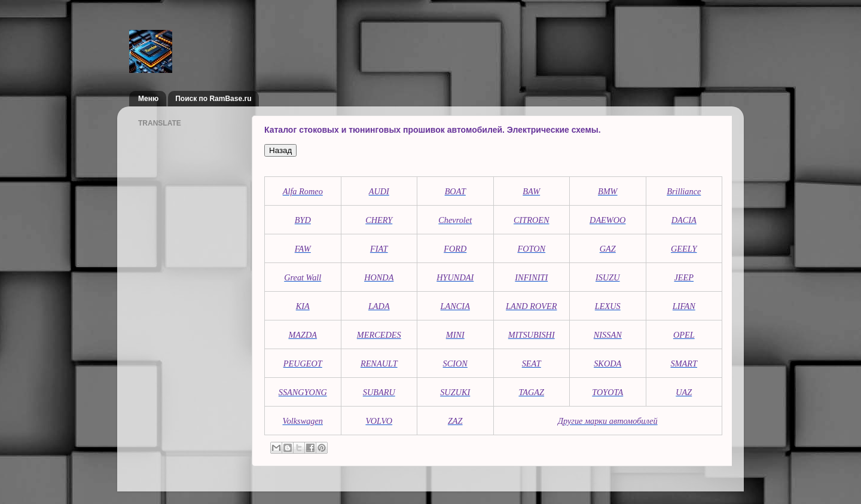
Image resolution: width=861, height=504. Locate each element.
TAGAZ (531, 392)
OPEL (684, 335)
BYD (303, 220)
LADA (379, 306)
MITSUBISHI (532, 335)
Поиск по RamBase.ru (213, 99)
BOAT (455, 191)
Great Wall (303, 277)
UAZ (684, 392)
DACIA (684, 220)
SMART (684, 364)
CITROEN (532, 220)
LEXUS (608, 306)
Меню (148, 99)
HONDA (379, 277)
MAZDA (303, 335)
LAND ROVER (531, 306)
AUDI (379, 191)
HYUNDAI (455, 277)
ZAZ (455, 421)
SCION (455, 364)
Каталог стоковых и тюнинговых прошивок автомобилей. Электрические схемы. (433, 130)
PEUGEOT (303, 364)
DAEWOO (607, 220)
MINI (455, 335)
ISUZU (608, 277)
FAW (303, 249)
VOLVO (379, 421)
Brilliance (684, 191)
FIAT (379, 249)
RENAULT (379, 364)
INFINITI (531, 277)
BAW (531, 191)
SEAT (532, 364)
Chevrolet (455, 220)
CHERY (379, 220)
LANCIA (455, 306)
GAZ (608, 249)
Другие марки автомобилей (608, 421)
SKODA (607, 364)
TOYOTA (607, 392)
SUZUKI (455, 392)
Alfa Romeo (303, 191)
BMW (608, 191)
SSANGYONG (303, 392)
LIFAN (684, 306)
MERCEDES (379, 335)
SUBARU (379, 392)
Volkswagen (303, 421)
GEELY (684, 249)
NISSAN (608, 335)
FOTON (531, 249)
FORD (455, 249)
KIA (303, 306)
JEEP (684, 277)
